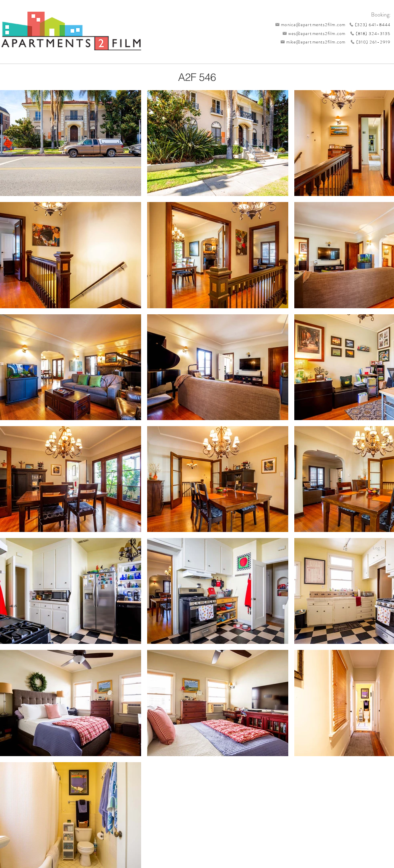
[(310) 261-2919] (368, 42)
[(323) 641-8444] (368, 25)
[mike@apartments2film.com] (311, 42)
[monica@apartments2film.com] (308, 25)
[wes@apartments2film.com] (312, 33)
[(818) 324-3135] (368, 33)
